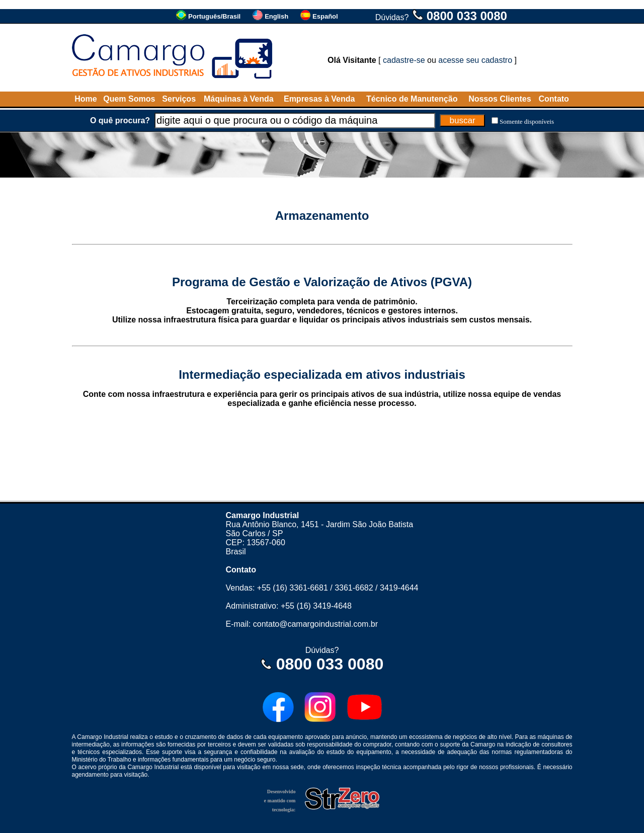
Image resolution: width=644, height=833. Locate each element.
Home (86, 99)
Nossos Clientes (500, 99)
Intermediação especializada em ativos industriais (322, 374)
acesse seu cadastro (475, 60)
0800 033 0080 (467, 16)
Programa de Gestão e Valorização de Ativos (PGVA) (322, 282)
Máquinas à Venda (239, 99)
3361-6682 (354, 588)
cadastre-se (404, 60)
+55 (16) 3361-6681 (293, 588)
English (276, 16)
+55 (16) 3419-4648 (316, 606)
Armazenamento (322, 216)
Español (325, 16)
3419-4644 (399, 588)
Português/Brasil (214, 16)
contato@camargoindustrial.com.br (315, 624)
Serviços (179, 99)
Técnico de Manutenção (412, 99)
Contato (553, 99)
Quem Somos (129, 99)
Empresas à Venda (319, 99)
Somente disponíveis (527, 121)
